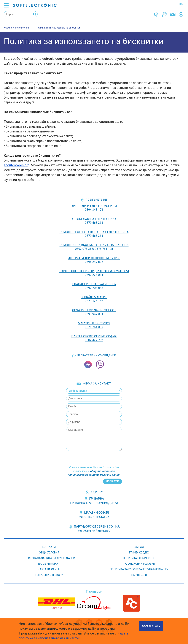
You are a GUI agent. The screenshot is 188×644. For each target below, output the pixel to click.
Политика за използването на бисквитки (139, 569)
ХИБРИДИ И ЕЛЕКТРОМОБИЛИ (94, 206)
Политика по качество (139, 558)
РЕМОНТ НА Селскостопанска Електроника (94, 232)
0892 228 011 (94, 275)
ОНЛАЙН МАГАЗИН (94, 297)
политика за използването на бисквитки (58, 28)
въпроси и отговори (49, 575)
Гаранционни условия (139, 564)
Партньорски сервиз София (94, 336)
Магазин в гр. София (94, 323)
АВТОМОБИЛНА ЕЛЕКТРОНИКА (94, 219)
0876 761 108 (104, 249)
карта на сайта (49, 569)
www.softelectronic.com (16, 28)
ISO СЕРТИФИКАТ (49, 564)
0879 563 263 (94, 223)
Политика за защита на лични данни (49, 558)
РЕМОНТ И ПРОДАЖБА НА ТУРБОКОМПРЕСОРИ (94, 245)
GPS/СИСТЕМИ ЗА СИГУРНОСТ (94, 310)
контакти (49, 547)
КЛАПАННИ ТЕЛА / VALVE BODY (94, 284)
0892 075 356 (84, 249)
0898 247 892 (94, 262)
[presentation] (94, 458)
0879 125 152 (94, 301)
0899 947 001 (94, 314)
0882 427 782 (94, 340)
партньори (139, 575)
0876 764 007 (94, 327)
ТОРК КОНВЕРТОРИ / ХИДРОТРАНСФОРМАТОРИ (94, 271)
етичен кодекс (139, 553)
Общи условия (49, 553)
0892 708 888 (94, 288)
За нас (139, 547)
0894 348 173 (94, 210)
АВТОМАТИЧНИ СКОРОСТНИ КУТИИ (94, 258)
